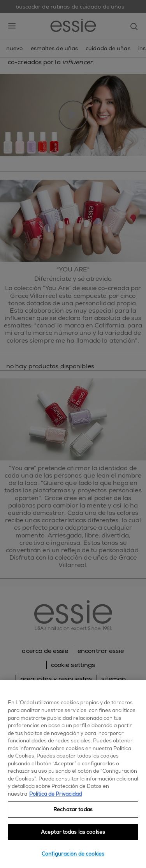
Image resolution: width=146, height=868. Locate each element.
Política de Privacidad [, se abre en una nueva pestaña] (55, 794)
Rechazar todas (73, 809)
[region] (73, 774)
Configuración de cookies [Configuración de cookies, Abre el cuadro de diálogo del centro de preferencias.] (73, 854)
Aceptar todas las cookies (73, 832)
